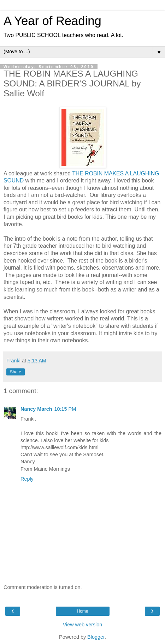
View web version (83, 625)
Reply (27, 479)
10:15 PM (65, 409)
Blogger (96, 637)
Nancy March (36, 409)
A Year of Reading (52, 21)
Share (16, 372)
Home (82, 611)
